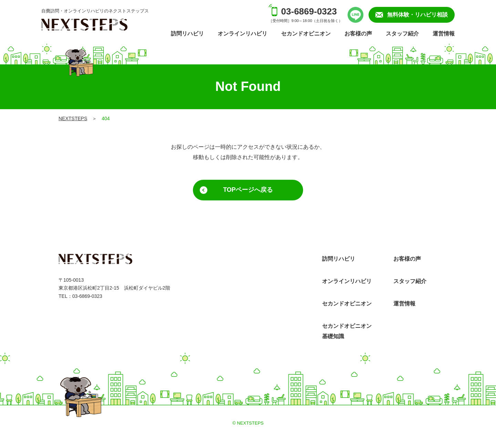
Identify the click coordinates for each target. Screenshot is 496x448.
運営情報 (444, 34)
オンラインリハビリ (242, 34)
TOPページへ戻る (248, 190)
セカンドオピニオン (306, 34)
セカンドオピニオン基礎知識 (347, 331)
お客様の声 (358, 34)
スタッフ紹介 (402, 34)
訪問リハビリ (187, 34)
